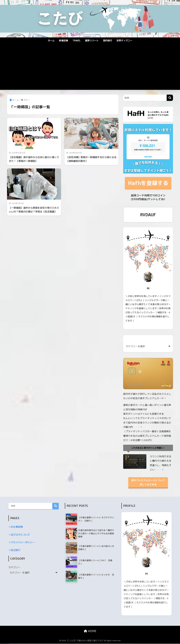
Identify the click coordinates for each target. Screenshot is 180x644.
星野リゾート (92, 41)
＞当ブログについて (19, 535)
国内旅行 (108, 41)
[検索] (170, 98)
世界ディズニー (124, 41)
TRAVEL (77, 41)
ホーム (51, 41)
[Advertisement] (90, 69)
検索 (55, 506)
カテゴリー (14, 568)
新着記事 (64, 41)
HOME (90, 631)
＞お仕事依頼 (16, 527)
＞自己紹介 (14, 550)
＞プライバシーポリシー (22, 543)
